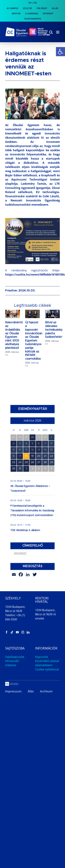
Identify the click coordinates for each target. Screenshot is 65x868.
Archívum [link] (46, 691)
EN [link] (35, 3)
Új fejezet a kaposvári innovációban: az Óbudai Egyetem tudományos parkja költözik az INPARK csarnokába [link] (34, 341)
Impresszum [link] (13, 691)
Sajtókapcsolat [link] (15, 657)
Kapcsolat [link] (42, 657)
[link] (60, 52)
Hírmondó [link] (12, 661)
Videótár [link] (11, 665)
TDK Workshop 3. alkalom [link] (25, 530)
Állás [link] (31, 691)
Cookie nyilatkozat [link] (47, 669)
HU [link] (30, 3)
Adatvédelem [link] (44, 665)
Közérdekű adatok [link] (47, 661)
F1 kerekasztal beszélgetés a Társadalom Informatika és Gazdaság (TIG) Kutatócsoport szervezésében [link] (32, 511)
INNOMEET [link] (20, 553)
